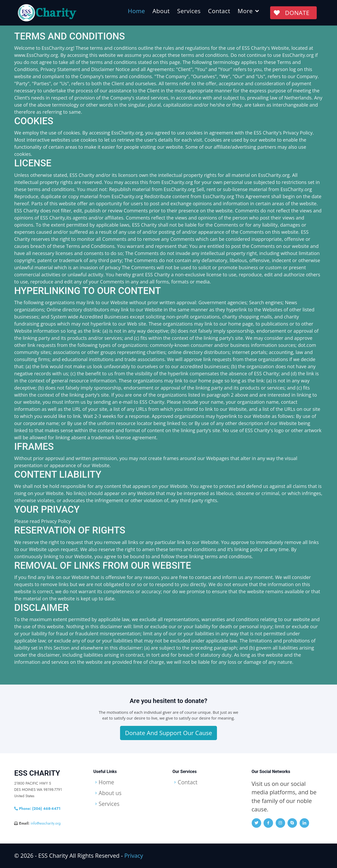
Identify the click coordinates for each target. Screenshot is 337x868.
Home (136, 11)
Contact (219, 11)
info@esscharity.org (46, 823)
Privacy (134, 855)
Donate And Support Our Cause (169, 733)
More (245, 11)
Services (189, 11)
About (161, 11)
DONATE (293, 13)
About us (111, 793)
